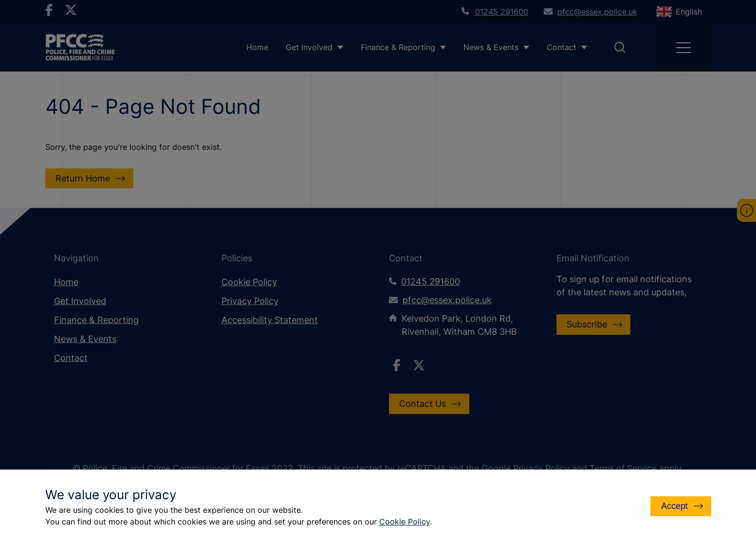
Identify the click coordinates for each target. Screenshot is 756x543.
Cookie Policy (405, 522)
